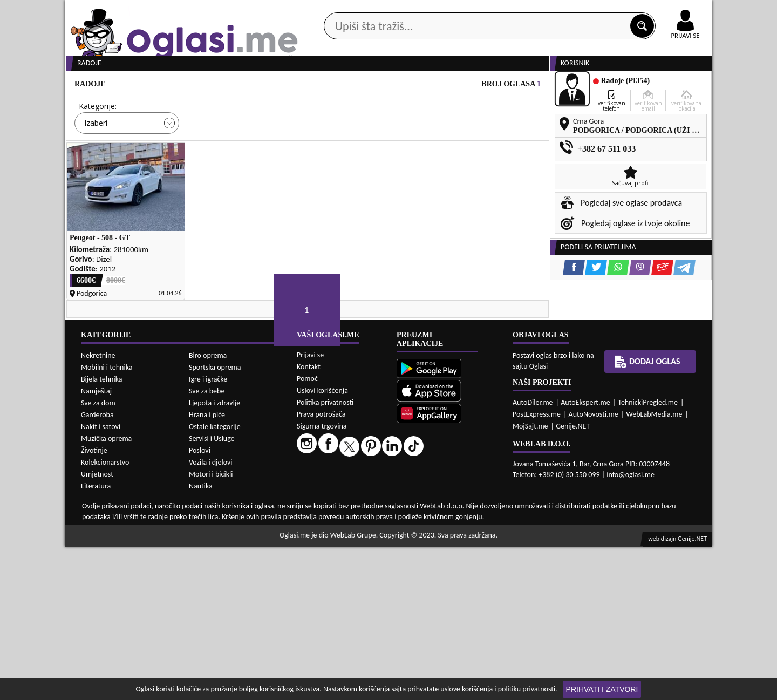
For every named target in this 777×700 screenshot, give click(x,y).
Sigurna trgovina (322, 579)
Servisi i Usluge (212, 592)
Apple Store (398, 10)
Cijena (210, 147)
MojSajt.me (530, 579)
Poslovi (200, 604)
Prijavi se (310, 508)
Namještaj (96, 544)
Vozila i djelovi (211, 616)
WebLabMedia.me (654, 568)
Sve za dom (98, 556)
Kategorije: (98, 147)
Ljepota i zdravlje (214, 556)
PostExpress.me (537, 568)
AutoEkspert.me (585, 556)
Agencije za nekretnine (413, 86)
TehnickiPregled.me (648, 556)
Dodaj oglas (679, 86)
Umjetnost (97, 627)
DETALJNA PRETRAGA (189, 195)
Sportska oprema (215, 521)
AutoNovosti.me (594, 568)
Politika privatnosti (325, 556)
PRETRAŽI (426, 195)
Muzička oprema (106, 592)
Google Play (329, 10)
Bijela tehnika (102, 532)
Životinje (94, 604)
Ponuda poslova (598, 86)
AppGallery (465, 11)
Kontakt (587, 10)
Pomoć (307, 532)
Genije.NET (573, 579)
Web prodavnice (226, 86)
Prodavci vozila (313, 86)
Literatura (96, 639)
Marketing (529, 11)
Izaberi (96, 164)
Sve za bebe (207, 544)
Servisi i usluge (512, 86)
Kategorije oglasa (135, 86)
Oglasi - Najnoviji (478, 163)
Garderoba (97, 568)
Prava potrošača (321, 568)
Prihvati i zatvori (602, 689)
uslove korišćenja (466, 689)
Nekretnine (98, 509)
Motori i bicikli (211, 627)
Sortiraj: (453, 147)
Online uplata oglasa (663, 11)
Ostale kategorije (215, 580)
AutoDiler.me (533, 556)
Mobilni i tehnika (107, 521)
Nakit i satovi (101, 580)
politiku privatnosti (527, 689)
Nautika (201, 639)
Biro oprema (208, 509)
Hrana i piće (207, 568)
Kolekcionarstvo (105, 616)
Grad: (329, 147)
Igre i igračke (208, 532)
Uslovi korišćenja (322, 544)
